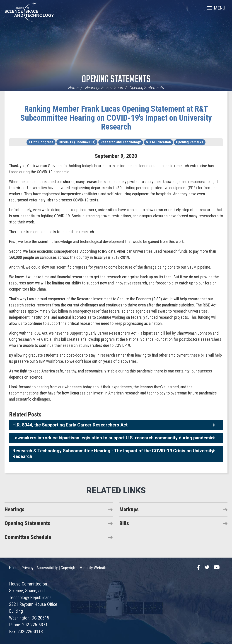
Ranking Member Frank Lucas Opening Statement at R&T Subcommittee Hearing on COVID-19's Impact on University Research (116, 118)
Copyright (69, 568)
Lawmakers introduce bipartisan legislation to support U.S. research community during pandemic (113, 438)
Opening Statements (116, 80)
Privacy (28, 568)
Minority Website (93, 568)
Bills (124, 523)
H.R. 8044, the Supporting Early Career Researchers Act (70, 425)
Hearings (14, 509)
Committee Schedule (28, 537)
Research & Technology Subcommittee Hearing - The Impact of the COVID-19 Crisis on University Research (113, 454)
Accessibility (47, 568)
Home (73, 88)
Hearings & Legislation (104, 88)
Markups (129, 509)
